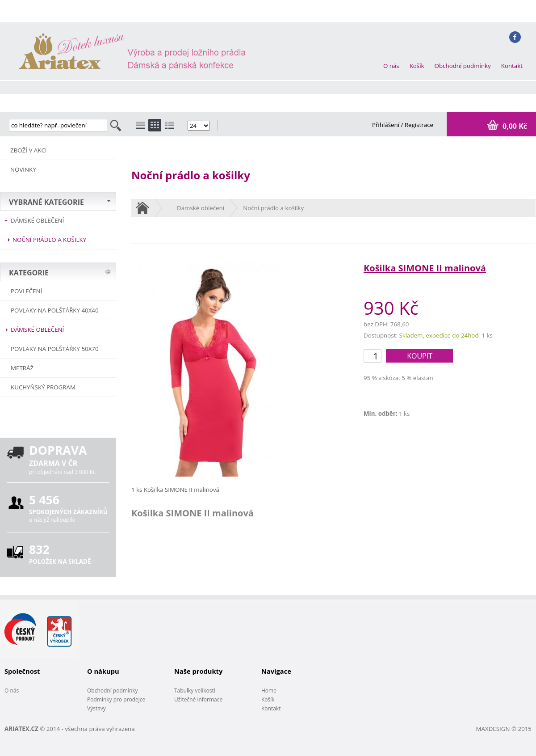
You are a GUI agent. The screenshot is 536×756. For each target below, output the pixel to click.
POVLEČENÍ (26, 291)
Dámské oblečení (37, 220)
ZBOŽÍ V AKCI (29, 150)
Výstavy (96, 708)
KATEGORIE (29, 273)
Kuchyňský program (43, 387)
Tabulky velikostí (195, 691)
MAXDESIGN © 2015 (504, 729)
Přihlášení (387, 125)
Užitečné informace (198, 699)
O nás (391, 66)
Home (269, 691)
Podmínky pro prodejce (116, 699)
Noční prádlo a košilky (49, 240)
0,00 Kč (514, 126)
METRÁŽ (22, 368)
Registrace (419, 125)
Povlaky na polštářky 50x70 (55, 349)
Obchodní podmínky (463, 66)
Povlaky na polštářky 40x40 (55, 310)
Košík (417, 66)
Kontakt (512, 66)
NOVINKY (23, 169)
